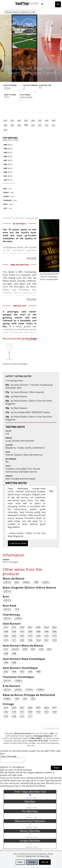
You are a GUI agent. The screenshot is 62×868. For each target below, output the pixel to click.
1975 (40, 125)
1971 (53, 125)
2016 (6, 708)
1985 (12, 125)
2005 (38, 708)
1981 (22, 636)
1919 (22, 716)
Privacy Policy (44, 856)
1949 (54, 712)
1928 (14, 716)
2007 (12, 120)
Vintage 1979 (20, 306)
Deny (20, 862)
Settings (32, 862)
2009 (5, 120)
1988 (53, 120)
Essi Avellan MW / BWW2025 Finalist (32, 412)
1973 (46, 125)
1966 (30, 640)
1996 (40, 120)
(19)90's (29, 689)
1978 (33, 125)
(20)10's (7, 582)
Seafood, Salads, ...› (26, 98)
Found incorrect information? (20, 218)
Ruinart (14, 73)
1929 (6, 716)
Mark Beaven (20, 396)
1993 (22, 631)
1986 (5, 125)
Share (56, 769)
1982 (19, 125)
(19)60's (46, 582)
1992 (6, 712)
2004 (19, 120)
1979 (26, 125)
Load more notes (18, 543)
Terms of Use (30, 856)
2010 (14, 627)
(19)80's (18, 680)
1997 (54, 708)
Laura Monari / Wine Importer (29, 392)
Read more (32, 258)
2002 (26, 120)
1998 (33, 120)
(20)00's (26, 582)
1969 (5, 130)
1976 (46, 636)
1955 (33, 699)
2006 (38, 627)
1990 (46, 120)
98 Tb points (20, 224)
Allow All (45, 862)
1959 (54, 640)
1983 (6, 636)
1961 (46, 640)
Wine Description (20, 265)
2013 (6, 627)
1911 (30, 716)
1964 (38, 640)
